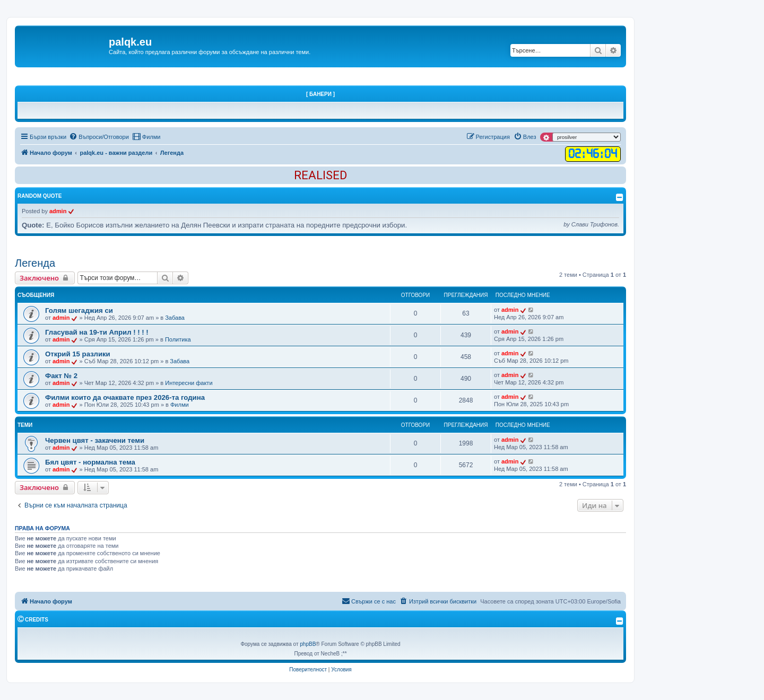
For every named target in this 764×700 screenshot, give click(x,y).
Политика (178, 339)
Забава (175, 318)
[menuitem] (99, 137)
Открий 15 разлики (78, 354)
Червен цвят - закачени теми (95, 440)
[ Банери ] (320, 94)
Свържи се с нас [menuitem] (369, 601)
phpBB (308, 644)
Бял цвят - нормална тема (90, 462)
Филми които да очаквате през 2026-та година (125, 397)
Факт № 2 (61, 376)
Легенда (35, 263)
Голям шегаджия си (79, 310)
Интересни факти (189, 383)
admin (58, 211)
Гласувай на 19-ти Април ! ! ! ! (97, 332)
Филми (180, 405)
